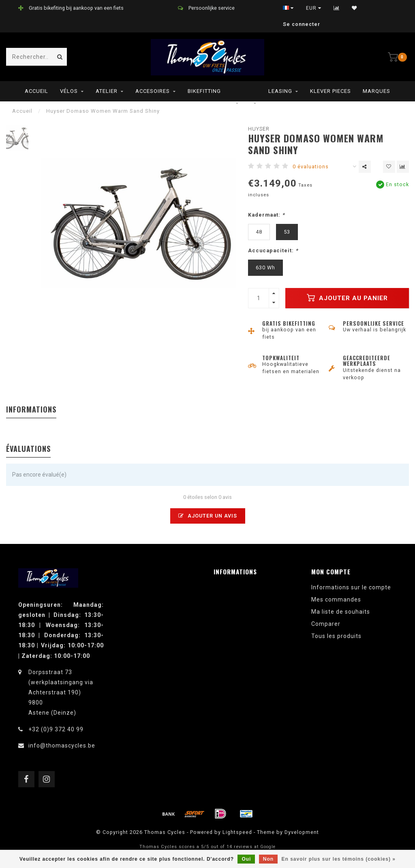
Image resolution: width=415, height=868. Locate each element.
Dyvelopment (302, 832)
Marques (376, 91)
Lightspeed (237, 832)
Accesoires (153, 91)
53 (287, 232)
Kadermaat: (266, 215)
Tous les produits (336, 636)
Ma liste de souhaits (341, 612)
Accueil (36, 91)
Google (268, 847)
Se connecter (302, 24)
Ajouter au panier (347, 298)
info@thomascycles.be (62, 746)
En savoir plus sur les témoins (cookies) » (338, 859)
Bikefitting (204, 91)
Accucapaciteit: (273, 250)
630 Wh (265, 267)
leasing (280, 91)
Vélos (69, 91)
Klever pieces (331, 91)
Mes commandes (336, 599)
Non (268, 859)
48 (259, 232)
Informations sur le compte (351, 587)
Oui (246, 859)
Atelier (107, 91)
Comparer (326, 624)
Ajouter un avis (208, 516)
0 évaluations (311, 167)
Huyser (259, 129)
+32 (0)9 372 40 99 (56, 729)
